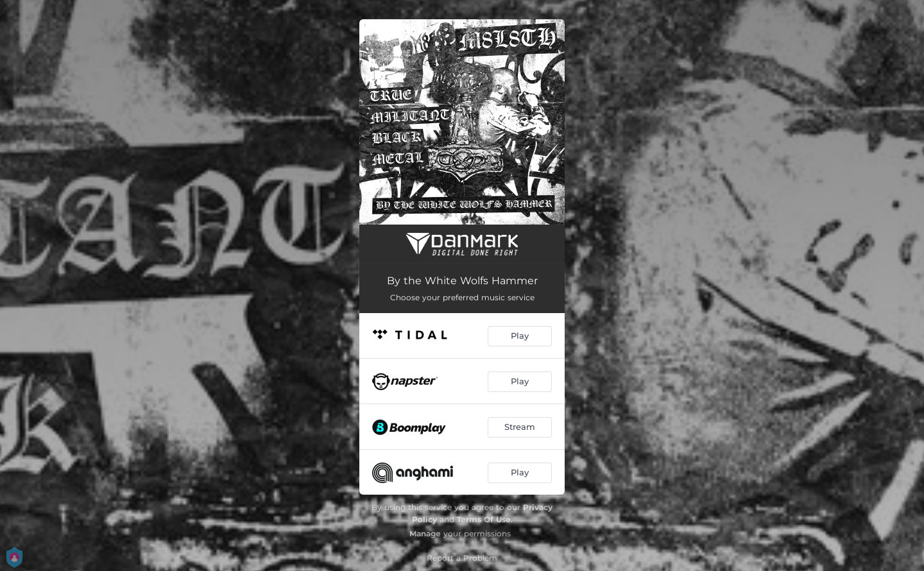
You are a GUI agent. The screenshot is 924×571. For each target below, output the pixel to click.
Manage (425, 533)
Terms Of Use (484, 519)
